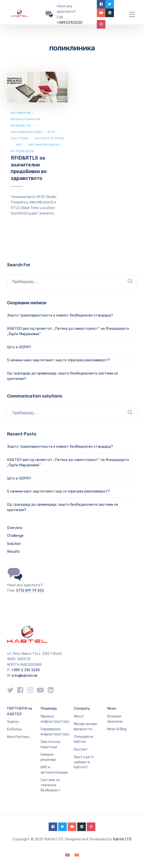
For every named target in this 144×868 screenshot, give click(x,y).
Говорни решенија (48, 757)
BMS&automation (26, 119)
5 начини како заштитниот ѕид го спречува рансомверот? (58, 360)
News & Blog (117, 729)
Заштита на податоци (50, 744)
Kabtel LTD (122, 839)
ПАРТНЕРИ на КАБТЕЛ (20, 711)
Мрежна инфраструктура (55, 719)
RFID (51, 132)
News (112, 708)
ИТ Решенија (22, 151)
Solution (14, 544)
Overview (15, 528)
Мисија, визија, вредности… (86, 727)
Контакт (81, 749)
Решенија (49, 708)
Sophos (13, 722)
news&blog (21, 126)
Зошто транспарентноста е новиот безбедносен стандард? (60, 315)
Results (13, 551)
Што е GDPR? (19, 347)
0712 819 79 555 (30, 590)
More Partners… (19, 737)
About (79, 716)
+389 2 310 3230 (25, 670)
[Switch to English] (67, 855)
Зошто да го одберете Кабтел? (84, 762)
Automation (21, 113)
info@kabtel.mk (25, 676)
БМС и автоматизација (54, 770)
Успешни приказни (115, 719)
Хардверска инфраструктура (55, 732)
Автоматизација (44, 145)
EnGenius (14, 729)
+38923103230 (70, 23)
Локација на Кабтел (84, 739)
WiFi (20, 145)
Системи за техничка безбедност (51, 785)
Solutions (20, 138)
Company (82, 708)
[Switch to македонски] (77, 855)
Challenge (15, 536)
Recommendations (26, 132)
